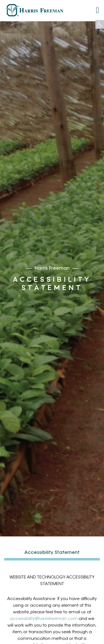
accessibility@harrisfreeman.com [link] (44, 619)
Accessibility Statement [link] (52, 553)
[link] (100, 24)
